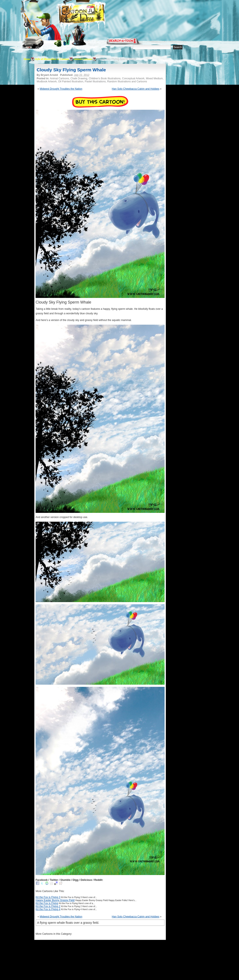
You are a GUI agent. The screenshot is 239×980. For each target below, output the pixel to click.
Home (25, 48)
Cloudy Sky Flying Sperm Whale (71, 70)
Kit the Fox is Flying (47, 903)
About (39, 48)
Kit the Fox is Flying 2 (48, 906)
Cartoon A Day (92, 14)
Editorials (55, 48)
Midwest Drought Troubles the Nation (61, 89)
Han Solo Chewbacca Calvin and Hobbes (135, 89)
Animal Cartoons (83, 59)
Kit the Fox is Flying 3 (48, 897)
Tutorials (73, 48)
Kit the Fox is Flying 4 (48, 909)
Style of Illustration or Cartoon (52, 59)
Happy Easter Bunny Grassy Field (55, 900)
